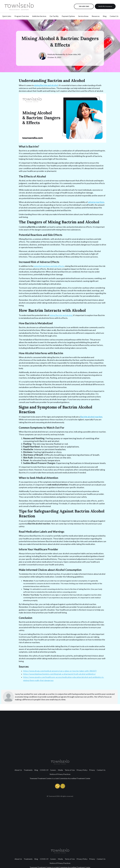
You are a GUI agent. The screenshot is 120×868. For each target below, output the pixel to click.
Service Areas (83, 16)
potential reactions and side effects (49, 266)
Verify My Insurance (105, 6)
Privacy (92, 770)
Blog (36, 770)
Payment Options (68, 16)
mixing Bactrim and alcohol (61, 315)
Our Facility (54, 16)
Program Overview (22, 16)
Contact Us (101, 770)
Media (60, 770)
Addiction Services (39, 16)
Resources (96, 16)
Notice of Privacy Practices (60, 774)
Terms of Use (70, 770)
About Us (18, 770)
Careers (53, 770)
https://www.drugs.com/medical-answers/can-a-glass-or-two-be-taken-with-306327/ (60, 671)
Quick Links (7, 16)
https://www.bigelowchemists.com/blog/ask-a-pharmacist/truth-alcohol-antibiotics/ (59, 674)
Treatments (28, 770)
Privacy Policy (82, 770)
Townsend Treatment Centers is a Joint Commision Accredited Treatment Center (60, 778)
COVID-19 (44, 770)
